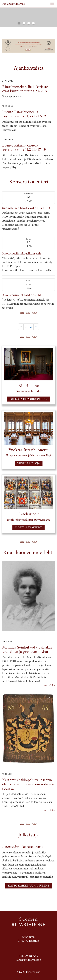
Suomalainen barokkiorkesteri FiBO (26, 208)
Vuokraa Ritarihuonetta (28, 450)
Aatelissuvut (28, 514)
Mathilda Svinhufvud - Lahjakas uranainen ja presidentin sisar (27, 649)
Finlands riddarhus (13, 4)
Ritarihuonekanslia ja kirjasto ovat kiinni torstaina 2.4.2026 (25, 89)
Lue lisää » (49, 685)
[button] (52, 4)
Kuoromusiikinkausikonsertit (22, 253)
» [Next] (36, 327)
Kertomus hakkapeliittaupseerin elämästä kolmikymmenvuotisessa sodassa (28, 784)
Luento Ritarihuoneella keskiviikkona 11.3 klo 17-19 (24, 114)
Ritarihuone (29, 385)
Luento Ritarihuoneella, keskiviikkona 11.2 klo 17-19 (24, 147)
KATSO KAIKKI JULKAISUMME (29, 886)
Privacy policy (33, 972)
